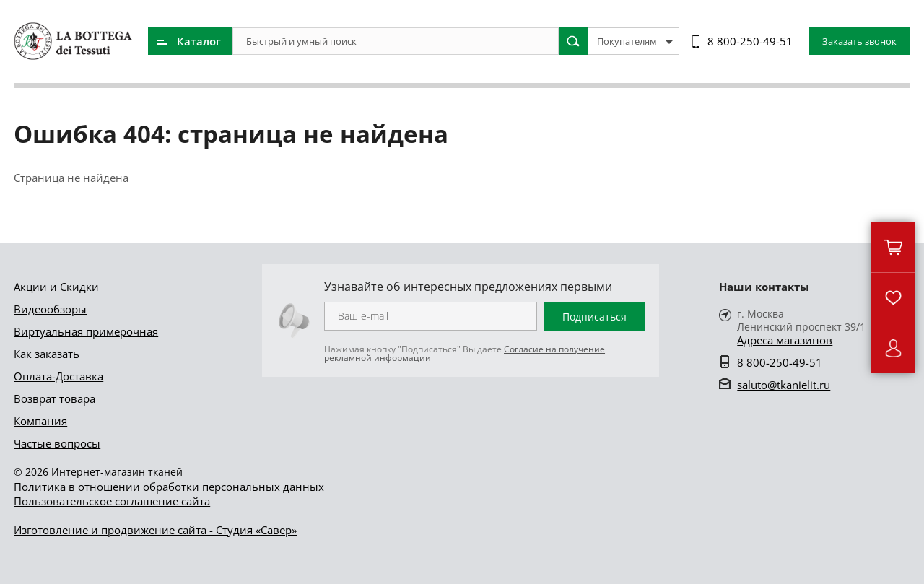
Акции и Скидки (56, 287)
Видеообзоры (50, 309)
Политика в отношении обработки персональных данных (169, 487)
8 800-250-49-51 (750, 41)
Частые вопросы (57, 443)
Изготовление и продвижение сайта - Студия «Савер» (155, 530)
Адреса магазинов (785, 340)
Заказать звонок (859, 41)
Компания (40, 421)
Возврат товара (55, 398)
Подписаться (594, 317)
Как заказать (47, 354)
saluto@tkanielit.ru (784, 385)
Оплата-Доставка (58, 376)
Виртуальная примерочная (86, 331)
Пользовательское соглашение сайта (112, 501)
